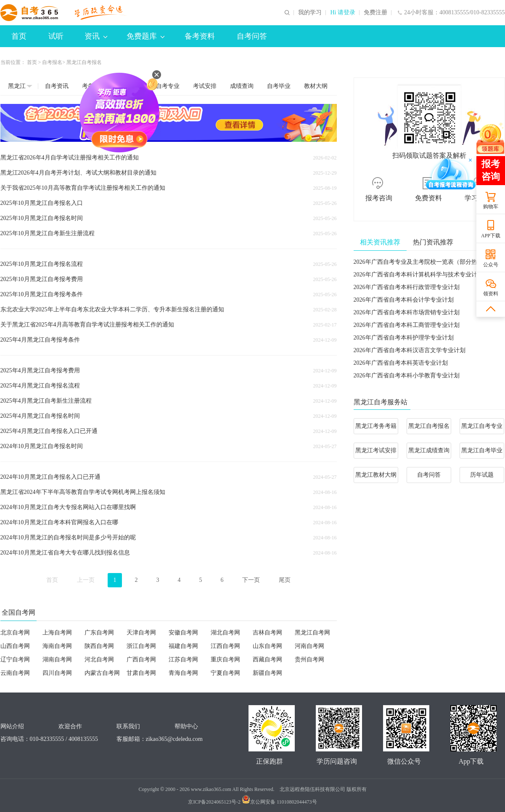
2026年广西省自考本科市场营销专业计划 (407, 312)
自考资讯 (57, 86)
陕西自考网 (99, 646)
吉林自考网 (267, 633)
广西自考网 (141, 659)
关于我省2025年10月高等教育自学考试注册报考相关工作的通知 (83, 188)
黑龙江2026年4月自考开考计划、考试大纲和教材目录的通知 (78, 173)
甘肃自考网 (141, 673)
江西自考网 (225, 646)
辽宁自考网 (15, 659)
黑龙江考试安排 (376, 450)
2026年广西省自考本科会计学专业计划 (404, 300)
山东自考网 (267, 646)
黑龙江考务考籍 (376, 426)
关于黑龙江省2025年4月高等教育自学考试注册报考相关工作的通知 (87, 325)
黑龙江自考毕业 (482, 450)
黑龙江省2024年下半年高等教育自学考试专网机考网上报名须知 (83, 492)
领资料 (491, 294)
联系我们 (128, 726)
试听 (56, 36)
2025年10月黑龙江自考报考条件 (42, 294)
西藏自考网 (267, 659)
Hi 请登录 (343, 13)
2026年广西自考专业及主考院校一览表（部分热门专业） (427, 262)
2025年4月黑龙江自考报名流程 (40, 386)
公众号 (491, 265)
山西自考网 (15, 646)
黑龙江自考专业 (482, 426)
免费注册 (375, 13)
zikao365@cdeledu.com (174, 739)
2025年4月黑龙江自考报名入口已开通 (49, 431)
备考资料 (200, 36)
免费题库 (145, 36)
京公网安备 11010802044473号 (279, 802)
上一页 (86, 580)
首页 (19, 36)
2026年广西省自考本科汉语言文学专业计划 (410, 350)
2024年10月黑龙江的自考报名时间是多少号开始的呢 (68, 537)
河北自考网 (99, 659)
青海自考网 (183, 673)
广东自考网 (99, 633)
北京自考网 (15, 633)
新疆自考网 (267, 673)
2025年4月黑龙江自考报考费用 (40, 370)
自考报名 (52, 62)
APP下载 (491, 236)
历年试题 (482, 475)
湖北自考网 (225, 633)
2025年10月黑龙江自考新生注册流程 (48, 233)
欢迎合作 (70, 726)
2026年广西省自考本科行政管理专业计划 (407, 287)
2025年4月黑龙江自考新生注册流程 (46, 401)
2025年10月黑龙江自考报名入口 (42, 203)
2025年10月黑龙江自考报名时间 (42, 218)
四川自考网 (57, 673)
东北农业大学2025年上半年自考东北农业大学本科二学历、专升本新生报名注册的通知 (112, 309)
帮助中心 (186, 726)
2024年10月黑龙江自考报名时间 (42, 446)
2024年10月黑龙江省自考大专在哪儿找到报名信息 (65, 553)
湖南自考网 (57, 659)
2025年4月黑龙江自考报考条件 (40, 340)
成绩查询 (242, 86)
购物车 (491, 207)
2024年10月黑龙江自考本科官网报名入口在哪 (59, 522)
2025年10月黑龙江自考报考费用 (42, 279)
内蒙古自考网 (102, 673)
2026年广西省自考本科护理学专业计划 (404, 338)
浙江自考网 (141, 646)
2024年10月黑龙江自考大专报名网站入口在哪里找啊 (68, 507)
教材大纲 (316, 86)
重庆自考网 (225, 659)
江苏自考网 (183, 659)
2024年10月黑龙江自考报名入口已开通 (50, 477)
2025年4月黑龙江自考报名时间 (40, 416)
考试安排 (205, 86)
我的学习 (310, 13)
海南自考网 (57, 646)
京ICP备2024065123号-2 (214, 802)
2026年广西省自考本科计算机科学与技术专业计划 (418, 275)
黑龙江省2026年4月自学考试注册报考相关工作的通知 (70, 158)
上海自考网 (57, 633)
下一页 (251, 580)
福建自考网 (183, 646)
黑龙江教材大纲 (376, 475)
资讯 (96, 36)
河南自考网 (309, 646)
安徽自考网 (183, 633)
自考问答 (252, 36)
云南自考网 (15, 673)
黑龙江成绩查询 (429, 450)
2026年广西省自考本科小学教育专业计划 (407, 375)
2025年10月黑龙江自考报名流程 (42, 264)
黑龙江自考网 (312, 633)
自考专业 (168, 86)
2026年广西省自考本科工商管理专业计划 (407, 325)
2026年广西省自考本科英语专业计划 (401, 363)
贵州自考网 (309, 659)
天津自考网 (141, 633)
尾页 (285, 580)
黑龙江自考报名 (429, 426)
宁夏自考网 (225, 673)
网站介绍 (12, 726)
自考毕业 (279, 86)
